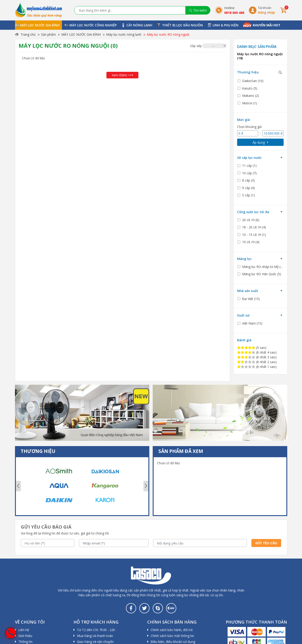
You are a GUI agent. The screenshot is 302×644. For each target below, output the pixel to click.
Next (146, 486)
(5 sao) (252, 348)
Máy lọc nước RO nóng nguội (168, 34)
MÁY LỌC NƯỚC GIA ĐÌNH (81, 34)
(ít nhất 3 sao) (257, 357)
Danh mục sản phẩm (257, 47)
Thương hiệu (248, 72)
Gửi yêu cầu (266, 543)
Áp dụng (260, 142)
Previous (18, 486)
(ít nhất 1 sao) (257, 367)
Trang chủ (25, 34)
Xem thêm (122, 75)
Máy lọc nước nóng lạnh (124, 34)
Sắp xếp (196, 46)
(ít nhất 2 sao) (257, 362)
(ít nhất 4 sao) (257, 352)
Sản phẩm (48, 34)
